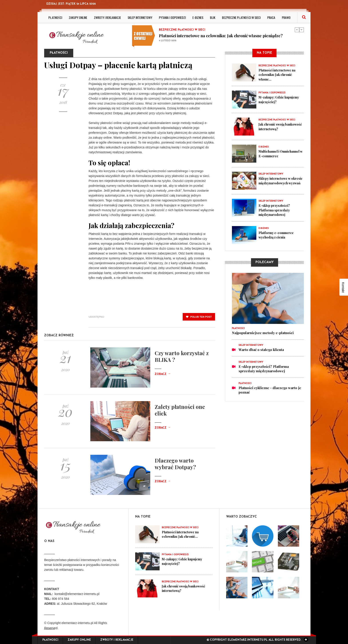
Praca (271, 17)
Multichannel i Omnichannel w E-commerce (273, 156)
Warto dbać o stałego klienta (261, 350)
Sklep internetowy (140, 17)
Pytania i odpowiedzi (172, 17)
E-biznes (198, 17)
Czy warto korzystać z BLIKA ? (182, 356)
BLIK (213, 17)
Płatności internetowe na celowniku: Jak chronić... (182, 534)
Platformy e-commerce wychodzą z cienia (277, 235)
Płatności (55, 17)
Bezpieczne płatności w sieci (241, 17)
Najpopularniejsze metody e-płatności (263, 333)
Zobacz (163, 374)
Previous (297, 30)
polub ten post (199, 317)
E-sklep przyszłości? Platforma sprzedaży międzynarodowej (275, 210)
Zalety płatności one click (180, 410)
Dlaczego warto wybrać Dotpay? (175, 464)
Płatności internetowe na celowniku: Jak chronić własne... (278, 75)
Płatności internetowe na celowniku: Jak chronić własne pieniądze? (221, 36)
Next (302, 30)
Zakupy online (78, 17)
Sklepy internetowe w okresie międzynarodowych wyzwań (281, 183)
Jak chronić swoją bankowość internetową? (278, 126)
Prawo (286, 17)
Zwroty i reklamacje (107, 17)
